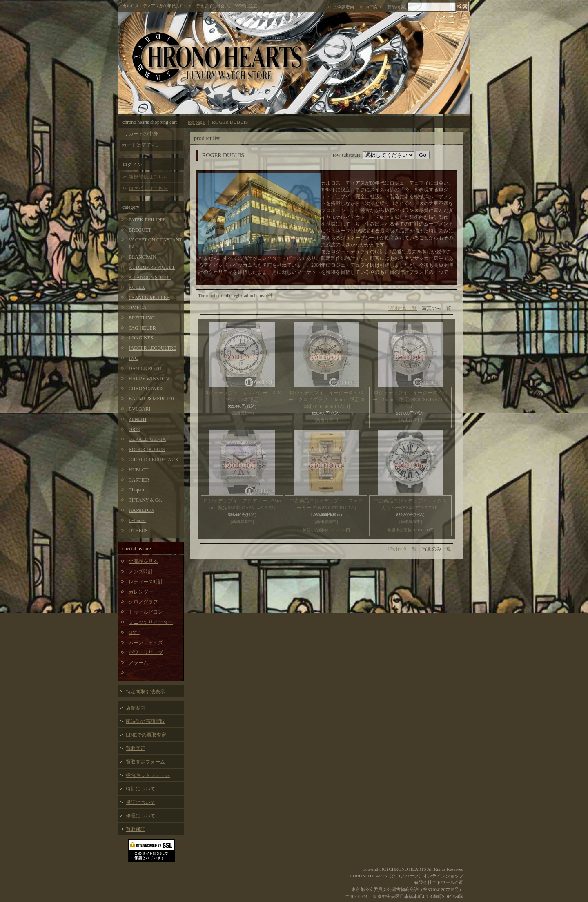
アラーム (138, 663)
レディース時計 (146, 582)
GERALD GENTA (147, 439)
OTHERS (138, 531)
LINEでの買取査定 (146, 735)
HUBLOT (139, 470)
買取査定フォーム (145, 762)
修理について (140, 816)
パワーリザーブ (146, 652)
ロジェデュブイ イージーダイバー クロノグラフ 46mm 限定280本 (326, 400)
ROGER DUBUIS (147, 449)
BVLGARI (139, 409)
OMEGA (138, 308)
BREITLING (141, 318)
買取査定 (136, 748)
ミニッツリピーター (151, 622)
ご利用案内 (344, 7)
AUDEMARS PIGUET (152, 267)
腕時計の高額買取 (145, 721)
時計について (140, 789)
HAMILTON (141, 510)
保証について (140, 802)
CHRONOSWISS (146, 388)
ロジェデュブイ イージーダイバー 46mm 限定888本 (411, 400)
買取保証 (136, 829)
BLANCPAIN (143, 257)
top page (196, 122)
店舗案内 (136, 708)
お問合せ (374, 7)
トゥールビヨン (146, 612)
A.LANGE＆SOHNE (150, 277)
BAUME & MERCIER (151, 399)
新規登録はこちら (148, 177)
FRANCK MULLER (149, 297)
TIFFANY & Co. (145, 500)
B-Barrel (137, 520)
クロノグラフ (143, 602)
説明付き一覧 (402, 308)
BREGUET (140, 230)
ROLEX (137, 287)
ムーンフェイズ (146, 643)
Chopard (137, 490)
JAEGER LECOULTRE (153, 348)
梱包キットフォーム (148, 775)
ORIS (134, 429)
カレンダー (141, 592)
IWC (133, 358)
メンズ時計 (141, 572)
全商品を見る (143, 561)
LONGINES (141, 338)
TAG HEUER (142, 328)
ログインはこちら (148, 188)
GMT (134, 632)
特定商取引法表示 (145, 692)
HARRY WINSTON (149, 379)
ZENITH (137, 419)
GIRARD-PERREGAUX (154, 460)
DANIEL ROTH (145, 368)
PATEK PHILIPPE (147, 220)
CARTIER (139, 480)
